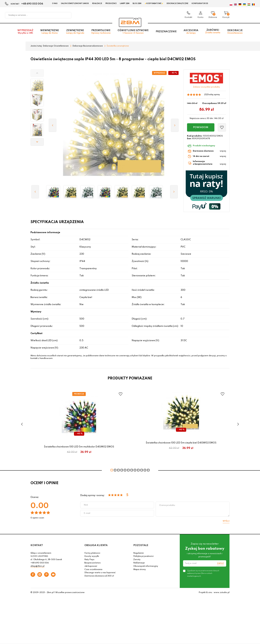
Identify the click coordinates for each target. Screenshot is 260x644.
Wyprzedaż (25, 32)
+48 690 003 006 (32, 4)
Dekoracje (235, 32)
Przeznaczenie (166, 32)
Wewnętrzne (50, 32)
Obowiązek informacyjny (146, 566)
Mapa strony (140, 570)
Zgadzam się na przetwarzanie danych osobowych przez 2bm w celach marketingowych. (203, 573)
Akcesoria (191, 32)
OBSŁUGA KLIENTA (96, 545)
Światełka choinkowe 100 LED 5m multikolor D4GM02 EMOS (79, 447)
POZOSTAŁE (141, 545)
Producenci (111, 3)
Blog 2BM (137, 3)
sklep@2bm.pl (37, 566)
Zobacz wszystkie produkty (206, 87)
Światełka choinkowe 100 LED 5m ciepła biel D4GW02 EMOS (181, 443)
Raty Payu (89, 560)
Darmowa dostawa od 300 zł (99, 576)
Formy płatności (92, 553)
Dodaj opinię (213, 95)
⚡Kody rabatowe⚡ (154, 3)
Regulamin (139, 553)
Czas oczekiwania (93, 570)
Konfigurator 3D (200, 3)
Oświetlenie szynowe (133, 32)
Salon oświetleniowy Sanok (75, 3)
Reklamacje (139, 563)
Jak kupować (91, 566)
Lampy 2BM (125, 3)
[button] (37, 73)
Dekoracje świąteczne (178, 3)
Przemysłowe (101, 32)
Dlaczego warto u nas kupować (100, 573)
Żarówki (213, 31)
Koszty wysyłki (92, 556)
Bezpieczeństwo (93, 563)
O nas (55, 3)
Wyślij (226, 521)
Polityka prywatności (143, 556)
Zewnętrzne (75, 32)
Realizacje (97, 3)
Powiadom (201, 127)
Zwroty (137, 560)
